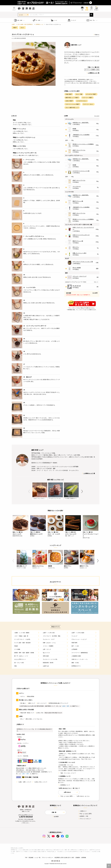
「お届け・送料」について (24, 782)
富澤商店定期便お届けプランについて (58, 703)
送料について (31, 703)
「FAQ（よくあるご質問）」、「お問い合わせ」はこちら (74, 796)
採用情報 (84, 858)
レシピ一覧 (37, 858)
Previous (29, 491)
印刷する (96, 35)
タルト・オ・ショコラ (54, 534)
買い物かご (23, 703)
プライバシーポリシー (85, 819)
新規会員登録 (30, 696)
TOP (26, 858)
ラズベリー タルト (88, 104)
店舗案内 (78, 858)
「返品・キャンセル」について (67, 773)
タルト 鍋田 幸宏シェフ (72, 108)
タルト (22, 28)
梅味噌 (50, 566)
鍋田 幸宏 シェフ (76, 45)
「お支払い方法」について (40, 782)
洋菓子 (15, 28)
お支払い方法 (39, 713)
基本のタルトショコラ (36, 534)
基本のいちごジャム (38, 566)
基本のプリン (68, 566)
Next (82, 491)
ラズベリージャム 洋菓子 (73, 104)
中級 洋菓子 (69, 94)
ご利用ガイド (82, 811)
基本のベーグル (84, 566)
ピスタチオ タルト (82, 101)
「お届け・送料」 (66, 706)
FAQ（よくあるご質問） (85, 814)
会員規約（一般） (84, 816)
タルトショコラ (17, 534)
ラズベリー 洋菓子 (87, 98)
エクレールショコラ (71, 534)
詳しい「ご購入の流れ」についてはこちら (31, 719)
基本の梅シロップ (22, 566)
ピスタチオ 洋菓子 (91, 94)
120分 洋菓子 (69, 101)
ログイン (22, 696)
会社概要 (55, 817)
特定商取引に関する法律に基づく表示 (64, 858)
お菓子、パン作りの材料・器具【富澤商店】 (22, 24)
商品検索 (31, 858)
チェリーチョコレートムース (91, 535)
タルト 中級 (79, 94)
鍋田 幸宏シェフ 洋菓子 (72, 98)
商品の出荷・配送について (27, 713)
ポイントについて (41, 703)
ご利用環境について (64, 785)
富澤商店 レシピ (40, 24)
